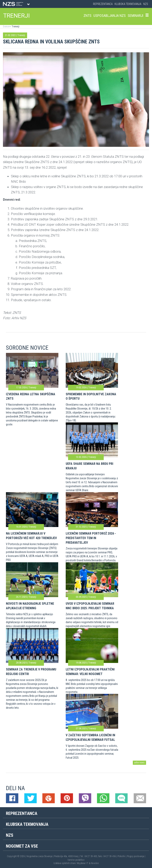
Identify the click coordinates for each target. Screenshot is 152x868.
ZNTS (87, 16)
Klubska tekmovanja (128, 4)
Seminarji (135, 16)
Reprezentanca (103, 4)
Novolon (95, 863)
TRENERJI (16, 16)
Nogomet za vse (22, 846)
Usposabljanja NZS (110, 16)
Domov (6, 27)
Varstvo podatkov (76, 860)
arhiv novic (139, 763)
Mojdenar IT (83, 863)
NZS (146, 4)
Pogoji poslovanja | (136, 856)
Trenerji (15, 27)
